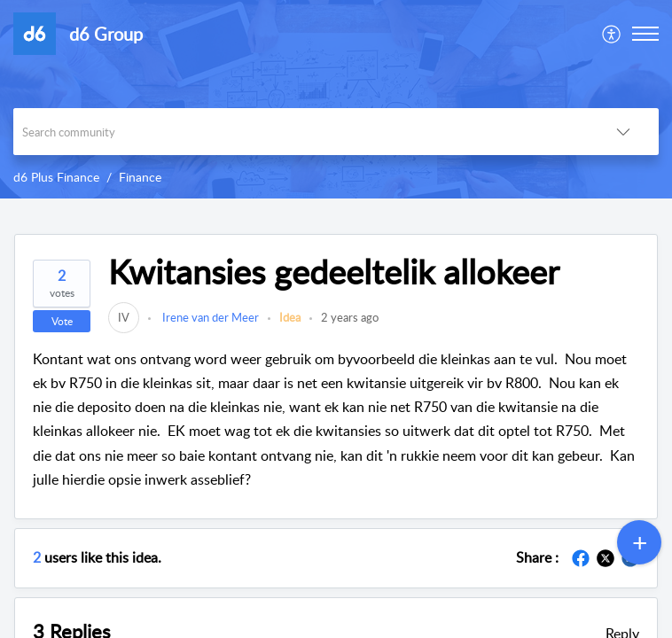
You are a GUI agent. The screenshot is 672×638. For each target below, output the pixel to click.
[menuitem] (612, 34)
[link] (124, 317)
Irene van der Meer (209, 317)
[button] (612, 34)
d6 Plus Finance (56, 177)
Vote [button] (62, 321)
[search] (301, 132)
